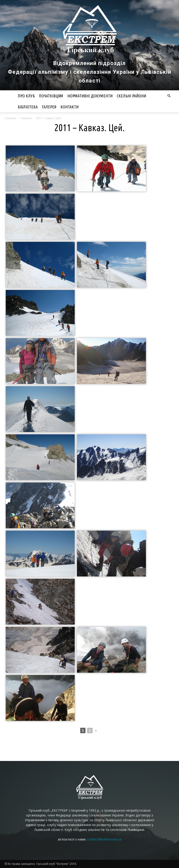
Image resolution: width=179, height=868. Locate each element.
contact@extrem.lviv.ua (104, 839)
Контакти (70, 107)
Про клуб (26, 96)
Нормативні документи (90, 96)
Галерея (49, 107)
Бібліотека (28, 107)
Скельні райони (131, 96)
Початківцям (51, 96)
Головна (10, 118)
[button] (169, 96)
